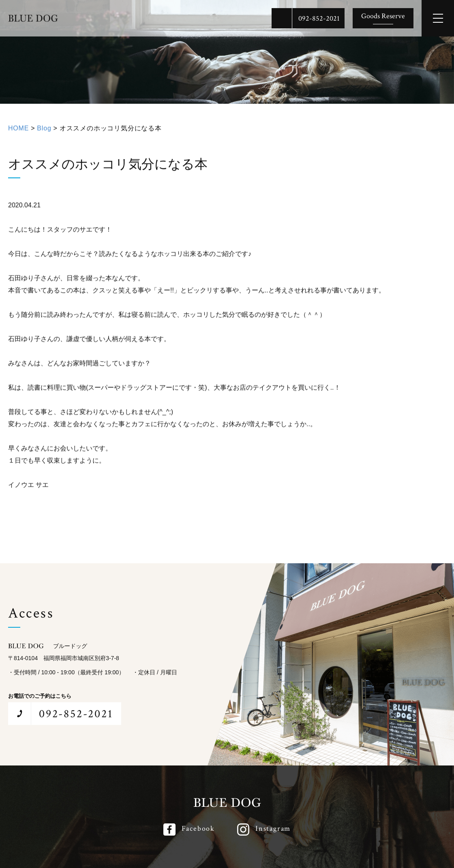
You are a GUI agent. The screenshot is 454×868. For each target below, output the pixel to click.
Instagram (273, 828)
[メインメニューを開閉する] (438, 18)
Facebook (198, 828)
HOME (18, 130)
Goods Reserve (383, 16)
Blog (44, 130)
